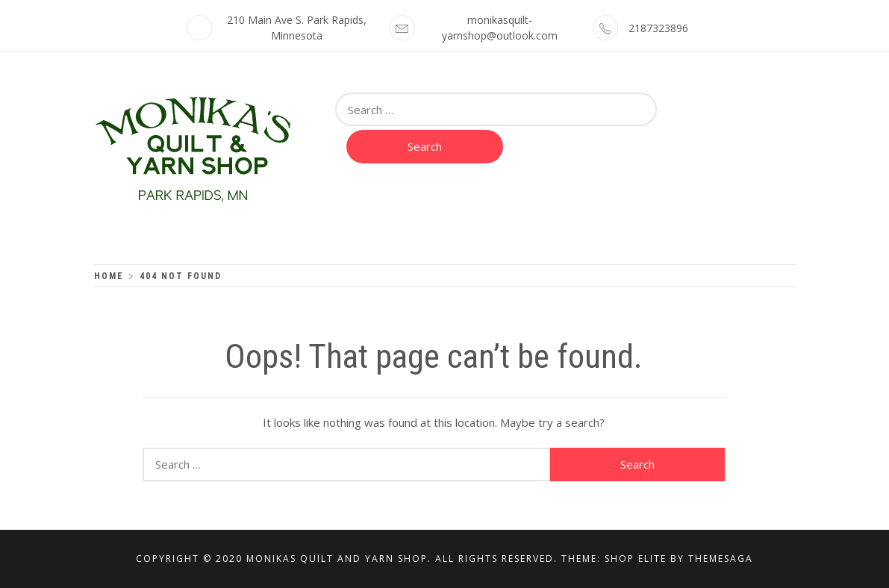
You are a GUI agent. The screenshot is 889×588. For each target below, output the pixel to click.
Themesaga (721, 559)
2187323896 (658, 28)
